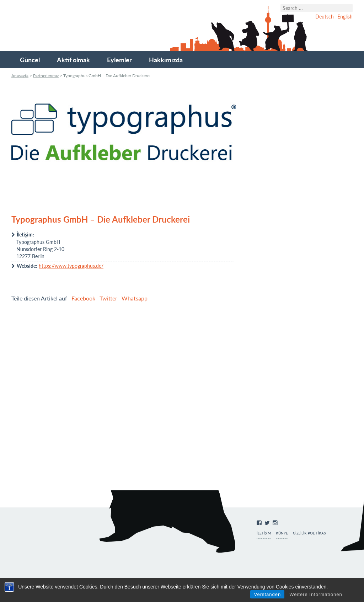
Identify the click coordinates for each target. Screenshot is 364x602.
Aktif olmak (73, 60)
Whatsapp (135, 298)
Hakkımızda (166, 60)
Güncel (30, 60)
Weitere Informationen (316, 594)
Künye (282, 533)
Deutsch (325, 17)
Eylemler (119, 60)
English (345, 17)
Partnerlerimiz (46, 76)
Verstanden (267, 594)
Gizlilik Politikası (310, 533)
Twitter (108, 298)
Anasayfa (20, 76)
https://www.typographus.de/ (71, 266)
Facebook (83, 298)
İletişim (264, 533)
